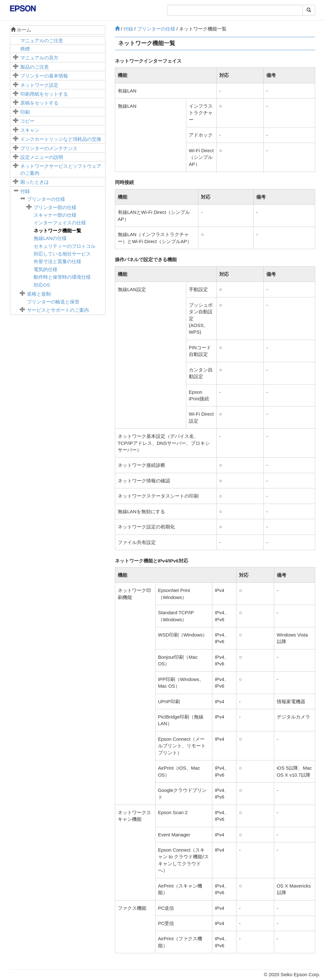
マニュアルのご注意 (42, 41)
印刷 (25, 112)
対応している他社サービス (62, 254)
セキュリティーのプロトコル (65, 246)
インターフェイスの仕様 (60, 223)
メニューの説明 (42, 157)
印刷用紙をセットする (44, 94)
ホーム (21, 30)
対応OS (42, 285)
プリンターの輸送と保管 (53, 302)
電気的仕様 (46, 269)
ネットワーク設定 (39, 85)
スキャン (30, 130)
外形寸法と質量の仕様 (57, 261)
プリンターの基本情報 (44, 76)
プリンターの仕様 (46, 199)
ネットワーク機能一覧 (57, 231)
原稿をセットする (39, 103)
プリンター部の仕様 (55, 207)
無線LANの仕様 (50, 238)
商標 (25, 49)
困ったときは (35, 182)
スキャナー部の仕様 (55, 215)
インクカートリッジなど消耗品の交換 (61, 139)
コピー (27, 121)
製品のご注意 (35, 67)
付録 (25, 191)
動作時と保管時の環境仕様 (62, 277)
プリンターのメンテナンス (49, 148)
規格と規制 (39, 294)
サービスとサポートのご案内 (58, 310)
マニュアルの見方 (39, 58)
